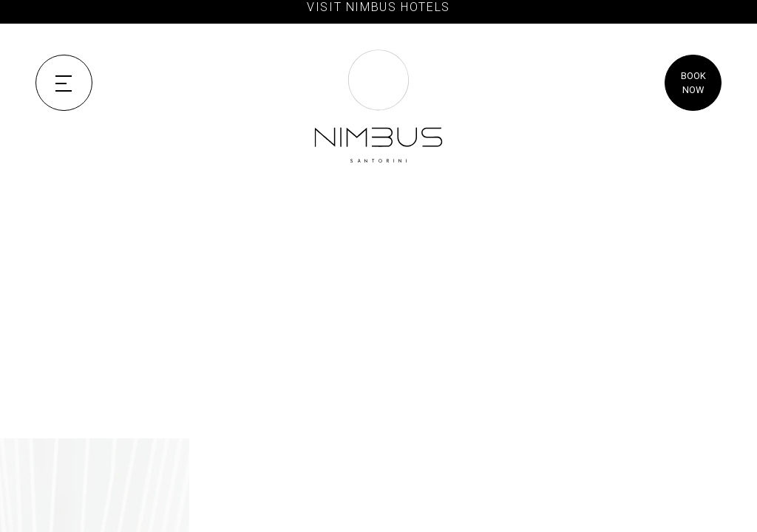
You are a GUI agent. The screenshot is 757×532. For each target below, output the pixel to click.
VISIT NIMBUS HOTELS (378, 7)
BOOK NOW (693, 83)
